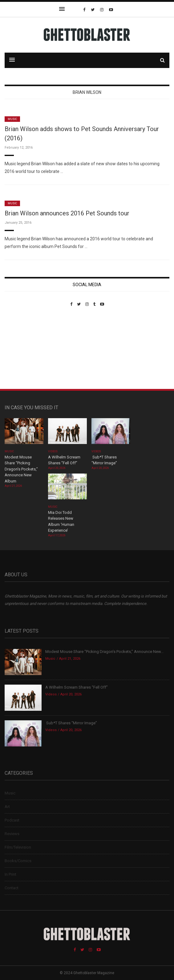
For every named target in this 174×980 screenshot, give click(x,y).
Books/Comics (18, 861)
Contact (12, 888)
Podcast (12, 820)
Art (7, 807)
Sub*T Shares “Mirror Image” (71, 723)
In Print (10, 874)
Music (12, 119)
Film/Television (18, 847)
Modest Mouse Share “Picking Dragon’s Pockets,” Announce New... (104, 652)
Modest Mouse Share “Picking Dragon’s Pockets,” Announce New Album (21, 469)
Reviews (12, 834)
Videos (53, 451)
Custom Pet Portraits (23, 349)
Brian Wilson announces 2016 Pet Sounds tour (67, 213)
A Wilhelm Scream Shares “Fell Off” (77, 687)
